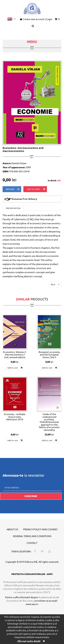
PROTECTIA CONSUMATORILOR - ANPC (32, 574)
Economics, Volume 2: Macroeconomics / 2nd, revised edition (15, 355)
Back (56, 284)
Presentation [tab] (13, 208)
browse (13, 189)
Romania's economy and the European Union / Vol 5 (49, 355)
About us (12, 529)
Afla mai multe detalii (29, 641)
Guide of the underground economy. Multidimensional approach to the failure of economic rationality (49, 422)
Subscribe (31, 496)
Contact (32, 543)
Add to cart (36, 189)
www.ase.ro (32, 604)
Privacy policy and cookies (40, 529)
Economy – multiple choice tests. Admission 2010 (15, 417)
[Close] (44, 641)
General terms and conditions (32, 536)
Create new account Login (36, 19)
